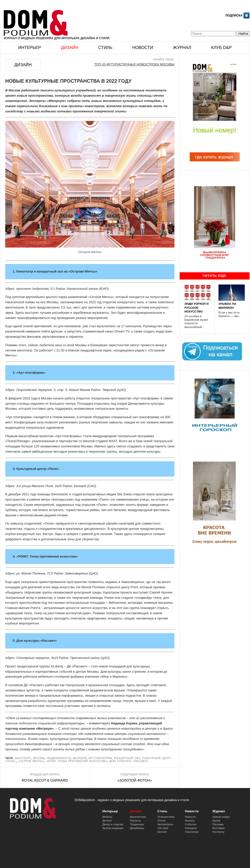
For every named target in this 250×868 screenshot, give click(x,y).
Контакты (218, 832)
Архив (216, 821)
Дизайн (69, 48)
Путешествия (166, 817)
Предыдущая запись (45, 774)
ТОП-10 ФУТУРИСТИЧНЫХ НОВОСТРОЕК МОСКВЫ (134, 64)
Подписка (234, 15)
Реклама (218, 824)
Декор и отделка (113, 824)
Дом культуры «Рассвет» (129, 761)
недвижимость (59, 758)
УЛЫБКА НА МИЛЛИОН (227, 305)
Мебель (107, 817)
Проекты (135, 821)
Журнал (182, 48)
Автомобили (165, 824)
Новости (143, 48)
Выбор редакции (113, 828)
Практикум (192, 832)
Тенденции (137, 824)
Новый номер (221, 817)
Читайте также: (164, 60)
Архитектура (138, 817)
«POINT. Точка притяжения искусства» (77, 761)
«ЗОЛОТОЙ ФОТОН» (135, 780)
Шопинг (162, 832)
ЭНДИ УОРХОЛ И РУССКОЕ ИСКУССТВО (196, 307)
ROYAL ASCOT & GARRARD (45, 780)
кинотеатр (23, 758)
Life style (163, 828)
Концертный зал (127, 758)
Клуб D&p (221, 48)
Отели (161, 821)
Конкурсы (191, 828)
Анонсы (190, 821)
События (191, 824)
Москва (39, 758)
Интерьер (30, 48)
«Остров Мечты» (31, 761)
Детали (107, 821)
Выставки (219, 828)
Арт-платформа (100, 758)
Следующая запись (135, 774)
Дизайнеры (137, 828)
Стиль (105, 48)
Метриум (79, 758)
